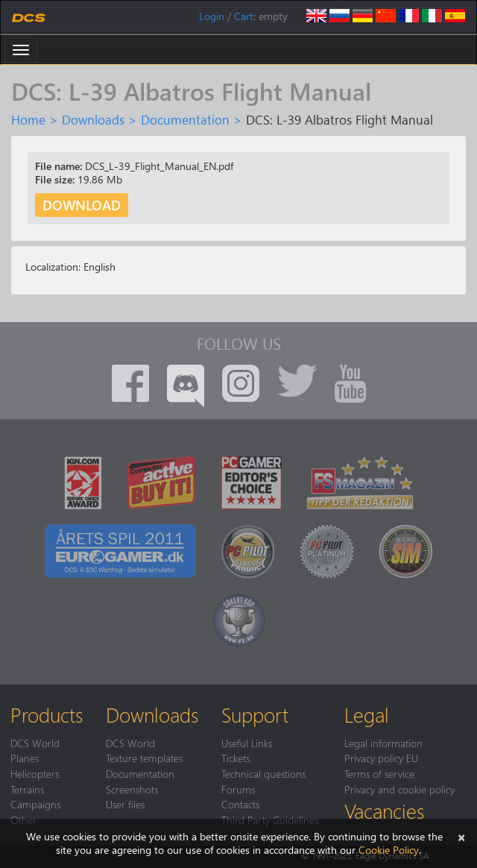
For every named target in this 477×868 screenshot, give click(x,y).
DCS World (35, 743)
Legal (367, 714)
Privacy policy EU (381, 758)
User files (125, 804)
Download (82, 205)
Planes (25, 758)
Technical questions (263, 773)
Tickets (236, 758)
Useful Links (247, 743)
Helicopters (35, 773)
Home (28, 119)
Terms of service (379, 773)
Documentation (185, 119)
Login (212, 16)
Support (255, 714)
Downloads (93, 119)
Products (47, 714)
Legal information (383, 743)
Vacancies (384, 811)
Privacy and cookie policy (399, 789)
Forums (238, 789)
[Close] (461, 836)
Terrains (27, 789)
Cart (244, 16)
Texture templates (144, 758)
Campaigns (35, 804)
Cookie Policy (389, 850)
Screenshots (132, 789)
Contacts (240, 804)
